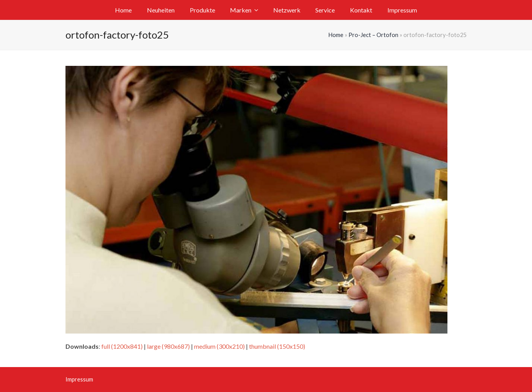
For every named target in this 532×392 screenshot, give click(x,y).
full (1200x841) (122, 346)
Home (336, 35)
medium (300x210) (219, 346)
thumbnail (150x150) (277, 346)
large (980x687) (168, 346)
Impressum (79, 379)
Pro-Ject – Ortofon (373, 35)
